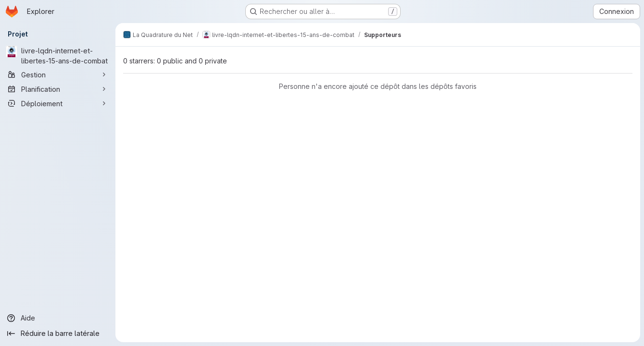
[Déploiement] (58, 103)
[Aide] (58, 318)
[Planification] (58, 89)
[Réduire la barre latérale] (58, 334)
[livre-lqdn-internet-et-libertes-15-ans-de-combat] (58, 56)
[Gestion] (58, 74)
